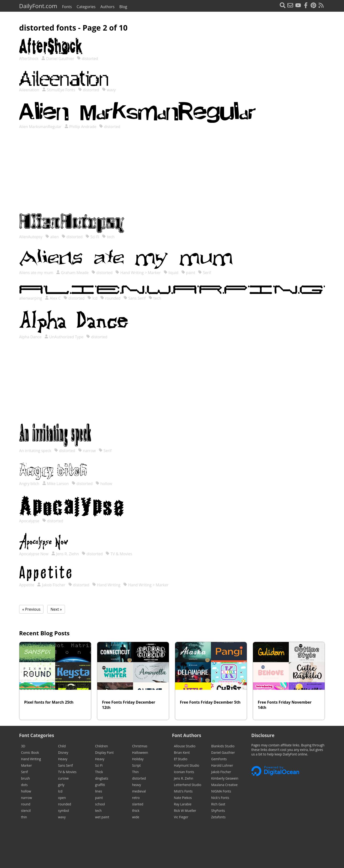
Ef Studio (181, 759)
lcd (92, 298)
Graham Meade (72, 273)
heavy (137, 785)
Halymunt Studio (187, 765)
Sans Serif (135, 298)
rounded (110, 298)
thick (136, 811)
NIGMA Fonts (221, 791)
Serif (204, 273)
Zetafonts (218, 817)
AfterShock (29, 59)
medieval (139, 791)
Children (102, 746)
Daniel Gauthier (58, 59)
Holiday (138, 759)
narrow (87, 451)
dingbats (102, 778)
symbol (64, 811)
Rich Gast (218, 804)
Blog (123, 7)
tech (108, 237)
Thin (135, 772)
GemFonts (219, 759)
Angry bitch (30, 484)
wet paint (102, 817)
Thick (99, 772)
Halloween (140, 752)
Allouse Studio (185, 746)
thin (24, 817)
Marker (27, 765)
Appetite (27, 585)
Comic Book (30, 752)
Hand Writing (106, 585)
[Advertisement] (172, 176)
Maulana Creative (224, 785)
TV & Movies (119, 554)
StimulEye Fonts (59, 90)
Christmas (140, 746)
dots (24, 785)
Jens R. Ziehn (65, 554)
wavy (109, 90)
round (26, 804)
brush (25, 778)
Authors (107, 7)
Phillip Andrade (81, 127)
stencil (26, 811)
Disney (63, 752)
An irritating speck (36, 451)
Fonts (67, 7)
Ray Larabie (183, 804)
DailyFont (38, 6)
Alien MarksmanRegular (41, 127)
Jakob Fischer (51, 585)
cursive (63, 778)
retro (136, 798)
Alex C (53, 298)
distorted (87, 59)
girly (61, 785)
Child (62, 746)
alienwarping (31, 298)
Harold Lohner (222, 765)
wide (136, 817)
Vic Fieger (181, 817)
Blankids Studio (223, 746)
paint (188, 273)
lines (99, 791)
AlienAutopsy (31, 237)
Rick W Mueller (185, 811)
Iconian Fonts (184, 772)
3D (23, 746)
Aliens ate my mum (37, 273)
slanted (138, 804)
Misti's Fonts (183, 791)
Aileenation (30, 90)
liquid (171, 273)
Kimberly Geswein (225, 778)
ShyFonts (218, 811)
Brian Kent (182, 752)
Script (136, 765)
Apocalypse (30, 521)
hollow (104, 484)
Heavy (63, 759)
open (62, 798)
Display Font (104, 752)
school (100, 804)
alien (52, 237)
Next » (56, 609)
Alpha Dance (31, 337)
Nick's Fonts (220, 798)
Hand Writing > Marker (138, 273)
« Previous (31, 609)
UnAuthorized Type (64, 337)
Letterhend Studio (188, 785)
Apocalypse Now (34, 554)
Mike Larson (56, 484)
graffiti (100, 785)
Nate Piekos (183, 798)
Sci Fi (92, 237)
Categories (86, 7)
